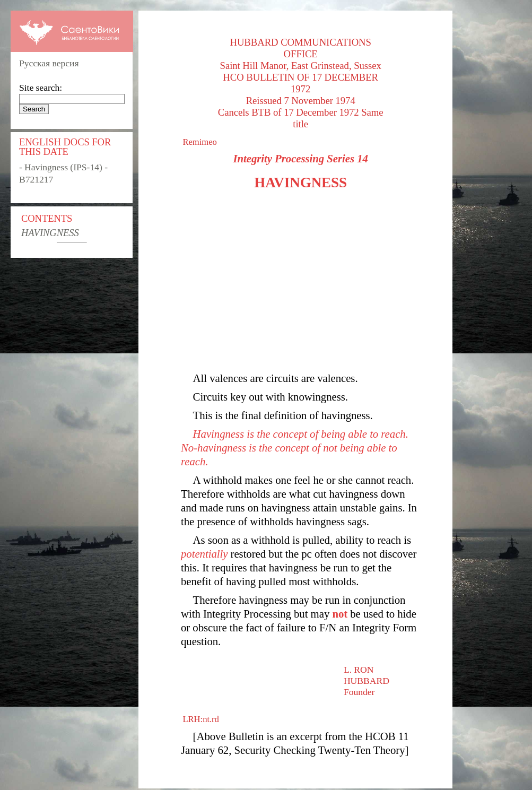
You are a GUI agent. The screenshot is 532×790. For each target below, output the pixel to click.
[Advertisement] (300, 281)
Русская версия (49, 63)
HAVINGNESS (50, 233)
